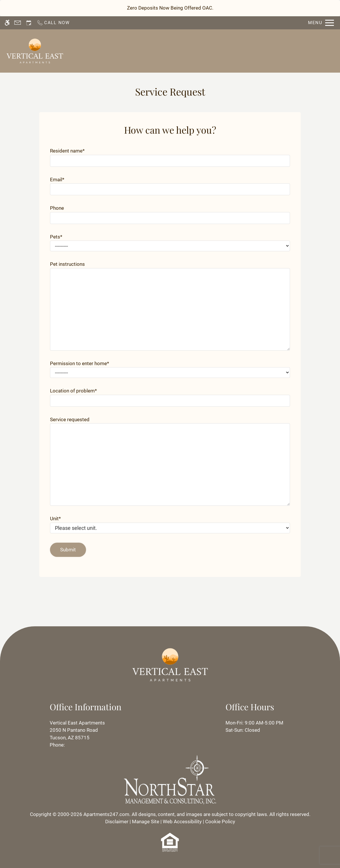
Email (57, 180)
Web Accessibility (182, 822)
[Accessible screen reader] (7, 23)
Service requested (70, 419)
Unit (55, 519)
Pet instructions (67, 264)
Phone (57, 208)
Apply (204, 51)
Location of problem (73, 391)
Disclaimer (117, 822)
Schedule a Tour (168, 51)
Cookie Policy (220, 822)
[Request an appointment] (29, 23)
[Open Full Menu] (321, 23)
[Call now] (53, 23)
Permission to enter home (79, 363)
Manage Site (146, 822)
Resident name (67, 151)
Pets (56, 237)
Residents (232, 51)
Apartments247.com (106, 814)
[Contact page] (18, 23)
